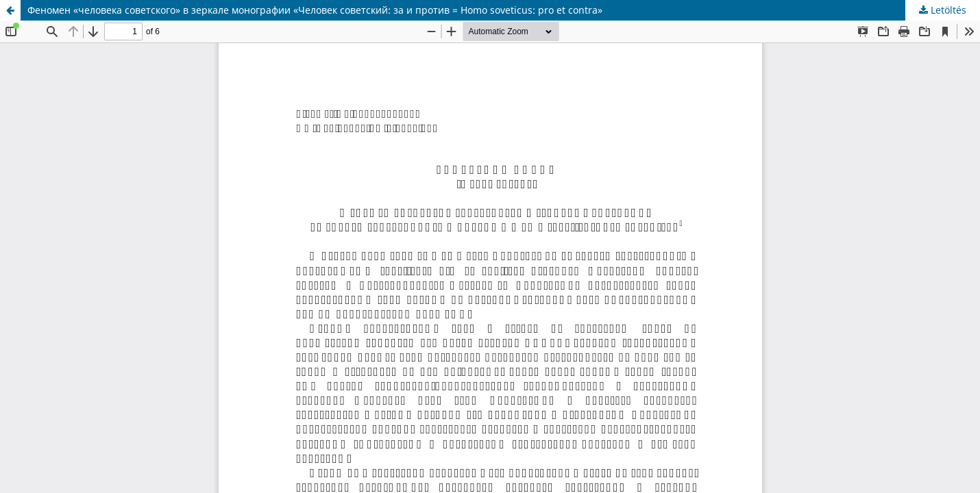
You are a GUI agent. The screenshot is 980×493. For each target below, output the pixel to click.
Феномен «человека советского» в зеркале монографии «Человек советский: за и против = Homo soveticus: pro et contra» (315, 10)
